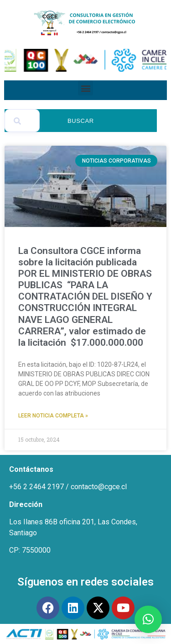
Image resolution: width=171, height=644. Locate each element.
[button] (85, 88)
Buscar (81, 121)
